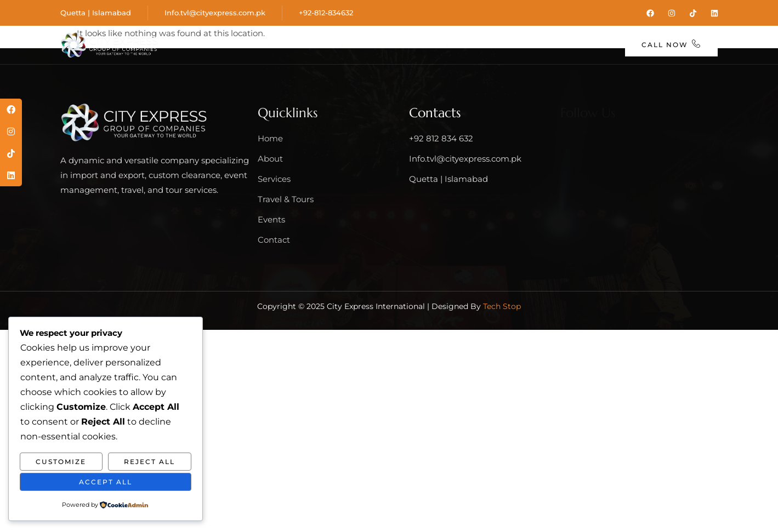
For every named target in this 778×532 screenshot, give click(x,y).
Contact (394, 55)
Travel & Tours (437, 36)
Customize (61, 462)
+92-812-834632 (326, 13)
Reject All (149, 462)
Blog (564, 36)
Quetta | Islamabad (96, 13)
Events (517, 36)
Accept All (106, 482)
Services (348, 36)
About (280, 36)
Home (226, 36)
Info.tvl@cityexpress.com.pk (215, 13)
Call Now (671, 45)
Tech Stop (502, 305)
